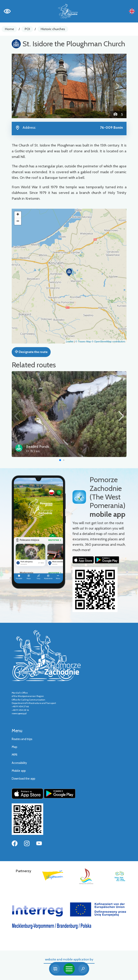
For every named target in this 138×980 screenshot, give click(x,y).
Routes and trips (22, 739)
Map (14, 747)
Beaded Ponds (38, 447)
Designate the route (31, 352)
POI (27, 29)
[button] (20, 86)
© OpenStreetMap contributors (108, 341)
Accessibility (19, 763)
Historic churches (53, 29)
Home (9, 29)
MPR (15, 755)
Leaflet (70, 341)
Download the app (23, 779)
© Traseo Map (83, 341)
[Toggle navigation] (69, 969)
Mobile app (19, 771)
